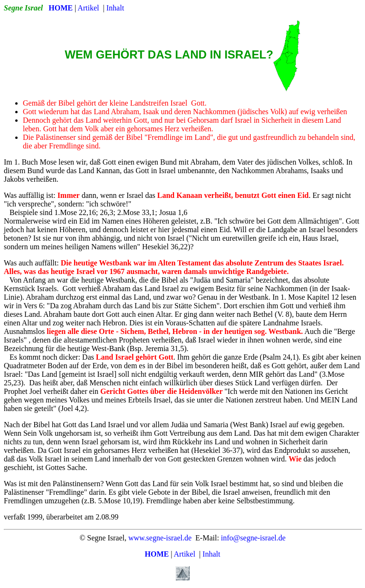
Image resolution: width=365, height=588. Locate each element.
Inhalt (115, 8)
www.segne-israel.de (160, 538)
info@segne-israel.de (253, 538)
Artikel (88, 8)
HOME (61, 8)
